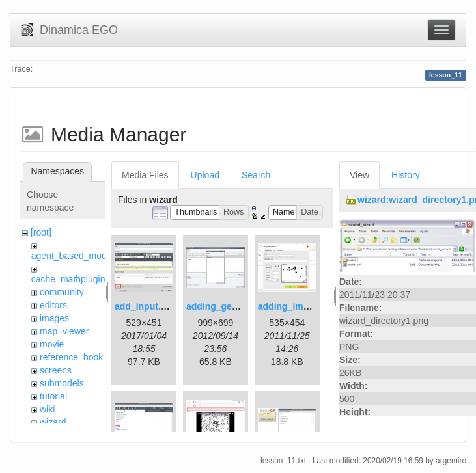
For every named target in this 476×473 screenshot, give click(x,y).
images (54, 318)
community (62, 292)
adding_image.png (298, 306)
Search (256, 175)
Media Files (145, 175)
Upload (205, 175)
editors (53, 305)
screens (56, 370)
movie (52, 344)
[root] (41, 232)
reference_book (71, 357)
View (359, 175)
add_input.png (146, 306)
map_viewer (64, 331)
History (406, 175)
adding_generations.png (239, 306)
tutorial (53, 396)
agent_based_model (73, 256)
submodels (62, 383)
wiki (47, 409)
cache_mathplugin (68, 279)
